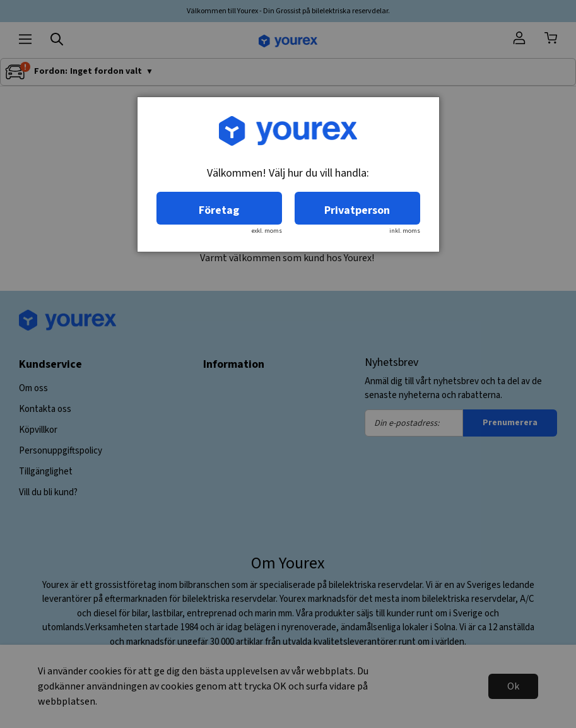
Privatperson (357, 210)
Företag (219, 210)
